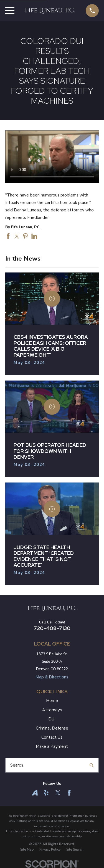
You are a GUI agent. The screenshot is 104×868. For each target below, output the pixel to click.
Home (52, 701)
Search (17, 765)
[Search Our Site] (92, 765)
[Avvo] (35, 793)
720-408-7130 (52, 628)
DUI (52, 719)
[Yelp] (46, 793)
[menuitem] (27, 849)
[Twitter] (58, 793)
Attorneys (52, 710)
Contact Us (52, 737)
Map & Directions (52, 677)
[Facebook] (69, 793)
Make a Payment (52, 746)
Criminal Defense (52, 728)
